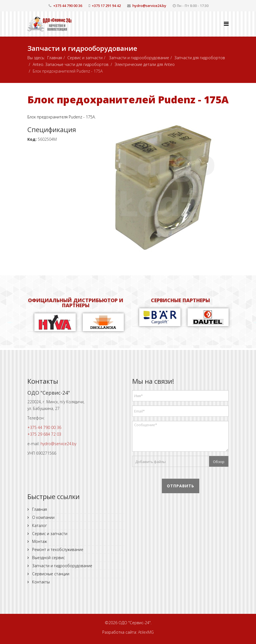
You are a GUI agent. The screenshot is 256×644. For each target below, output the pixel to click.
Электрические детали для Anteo (145, 64)
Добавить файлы (150, 462)
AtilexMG (146, 632)
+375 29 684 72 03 (44, 434)
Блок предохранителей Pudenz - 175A (128, 100)
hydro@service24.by (149, 6)
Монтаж (39, 541)
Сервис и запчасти (85, 58)
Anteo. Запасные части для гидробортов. (71, 64)
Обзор (219, 462)
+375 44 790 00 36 (68, 6)
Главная (55, 58)
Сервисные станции (50, 574)
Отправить (181, 486)
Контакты (40, 582)
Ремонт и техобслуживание (57, 549)
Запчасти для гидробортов (200, 58)
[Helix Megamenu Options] (226, 24)
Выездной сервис (48, 558)
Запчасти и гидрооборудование (138, 58)
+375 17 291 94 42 (106, 6)
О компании (43, 517)
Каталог (39, 525)
